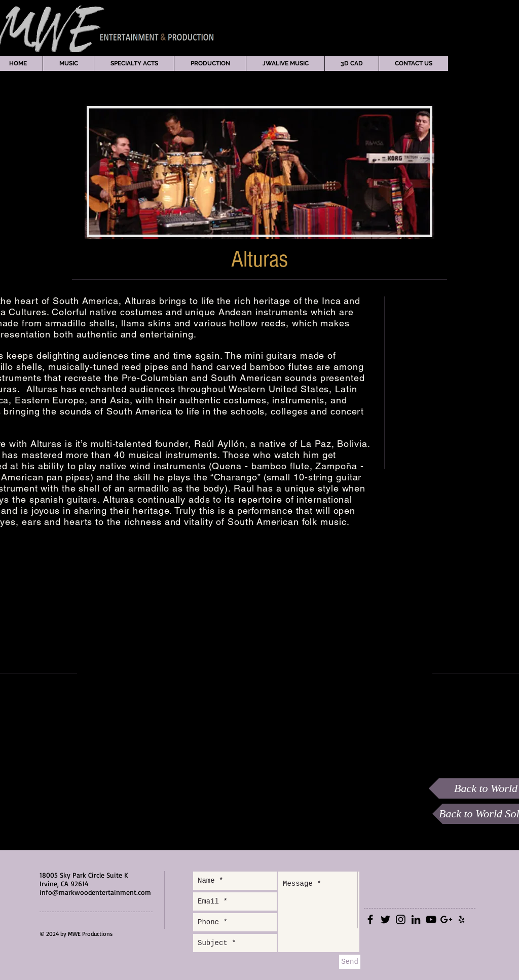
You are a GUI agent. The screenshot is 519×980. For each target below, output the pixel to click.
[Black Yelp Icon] (461, 919)
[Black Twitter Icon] (385, 919)
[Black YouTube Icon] (431, 919)
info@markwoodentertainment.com (95, 892)
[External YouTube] (254, 673)
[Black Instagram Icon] (401, 919)
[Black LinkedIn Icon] (416, 919)
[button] (68, 64)
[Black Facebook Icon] (370, 919)
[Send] (350, 962)
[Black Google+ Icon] (446, 919)
